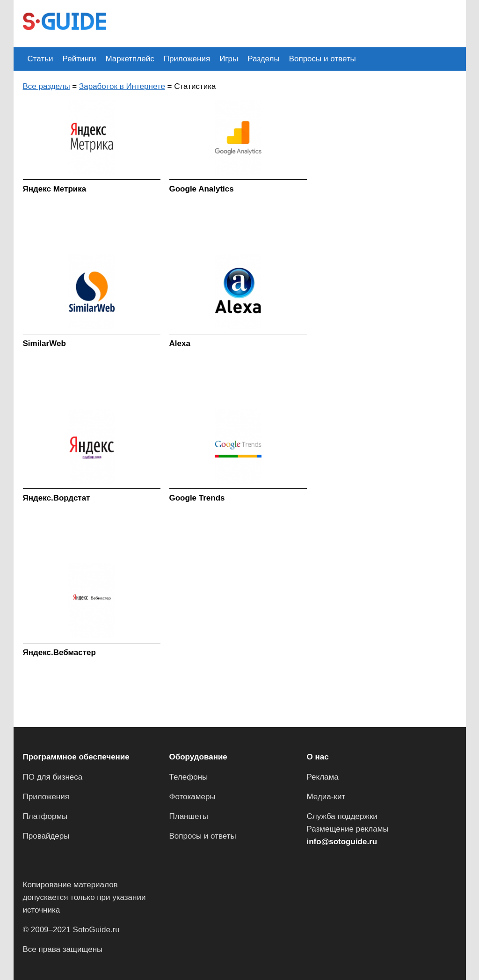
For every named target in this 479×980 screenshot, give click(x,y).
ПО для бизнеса (53, 777)
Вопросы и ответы (323, 59)
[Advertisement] (286, 22)
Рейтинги (80, 59)
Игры (229, 59)
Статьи (40, 59)
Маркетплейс (130, 59)
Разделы (263, 59)
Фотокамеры (192, 797)
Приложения (187, 59)
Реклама (323, 777)
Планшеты (189, 816)
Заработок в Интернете (122, 86)
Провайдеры (46, 836)
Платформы (45, 816)
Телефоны (189, 777)
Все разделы (47, 86)
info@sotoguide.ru (342, 842)
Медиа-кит (326, 797)
